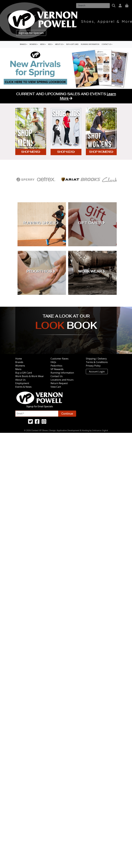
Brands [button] (24, 44)
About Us (20, 380)
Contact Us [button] (107, 44)
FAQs (53, 362)
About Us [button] (60, 44)
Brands (19, 362)
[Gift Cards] (91, 224)
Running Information (90, 44)
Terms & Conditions (97, 362)
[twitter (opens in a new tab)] (30, 423)
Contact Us (57, 376)
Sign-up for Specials (31, 33)
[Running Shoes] (41, 224)
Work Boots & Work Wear (30, 376)
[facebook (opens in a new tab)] (37, 423)
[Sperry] (25, 180)
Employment (22, 383)
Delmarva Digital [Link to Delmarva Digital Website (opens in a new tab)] (100, 430)
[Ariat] (70, 180)
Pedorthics (56, 366)
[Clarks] (110, 180)
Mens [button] (43, 44)
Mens (18, 369)
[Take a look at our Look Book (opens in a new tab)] (66, 326)
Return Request (59, 383)
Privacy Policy (93, 366)
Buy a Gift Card (72, 44)
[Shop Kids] (66, 131)
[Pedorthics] (41, 273)
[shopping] (127, 6)
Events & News (23, 387)
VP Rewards (57, 369)
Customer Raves (60, 359)
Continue (67, 414)
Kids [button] (50, 44)
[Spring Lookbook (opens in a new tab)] (66, 68)
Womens (20, 366)
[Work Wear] (91, 273)
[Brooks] (90, 180)
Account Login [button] (97, 372)
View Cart (56, 387)
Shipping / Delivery (96, 359)
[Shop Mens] (31, 131)
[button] (114, 6)
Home (19, 359)
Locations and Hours (62, 380)
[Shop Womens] (101, 131)
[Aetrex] (46, 180)
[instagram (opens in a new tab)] (44, 423)
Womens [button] (34, 44)
